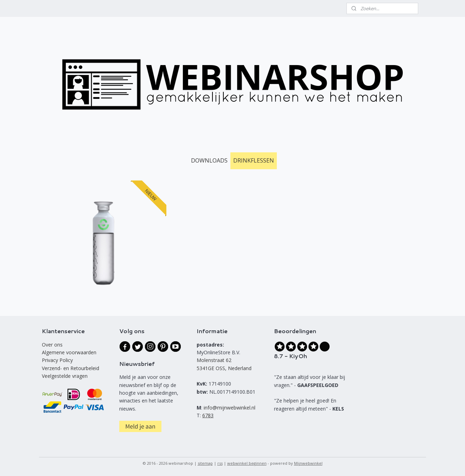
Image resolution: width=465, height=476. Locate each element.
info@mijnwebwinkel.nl (230, 408)
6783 (208, 415)
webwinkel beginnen (247, 463)
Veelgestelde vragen (65, 376)
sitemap (205, 463)
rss (220, 463)
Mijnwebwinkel (308, 463)
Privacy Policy (57, 360)
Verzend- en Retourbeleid (71, 368)
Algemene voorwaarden (69, 352)
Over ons (52, 345)
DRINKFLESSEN (254, 160)
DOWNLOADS (209, 160)
